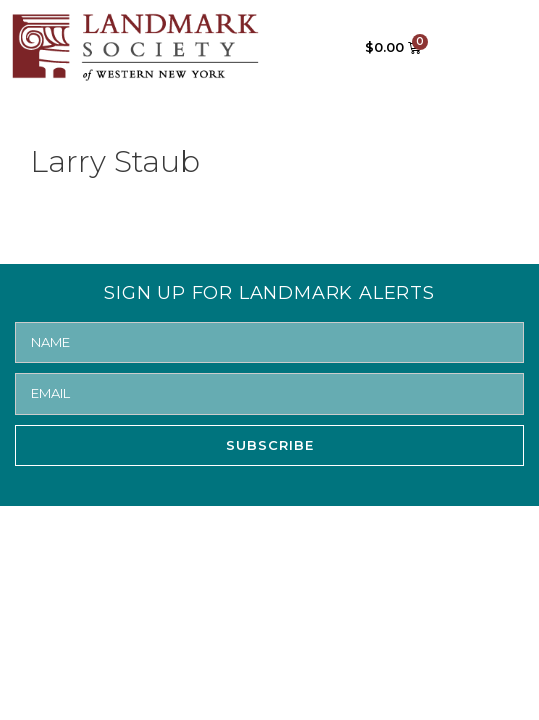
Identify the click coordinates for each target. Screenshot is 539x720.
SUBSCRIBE (270, 445)
